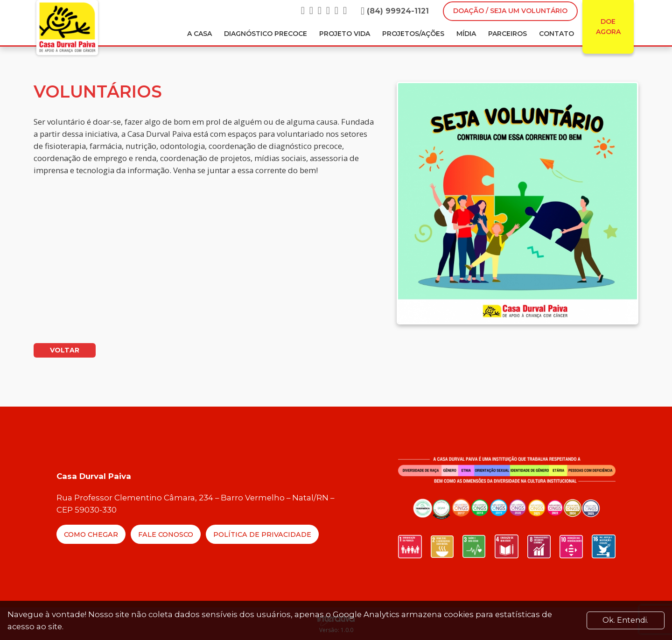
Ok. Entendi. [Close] (625, 620)
